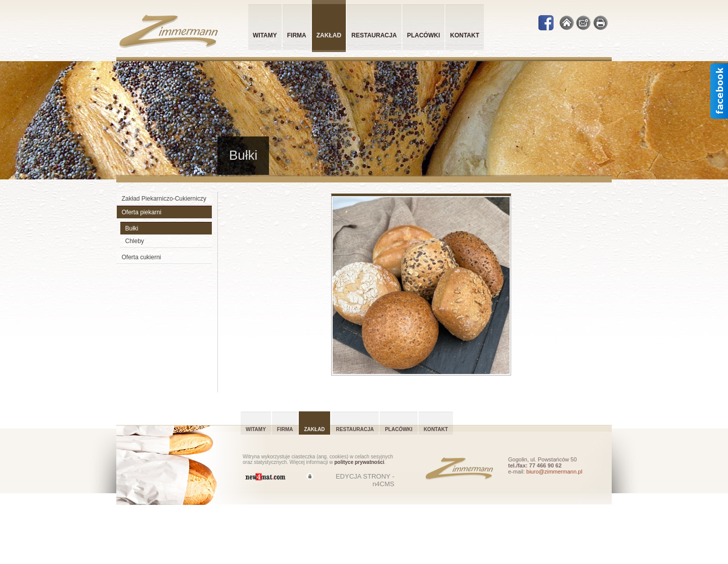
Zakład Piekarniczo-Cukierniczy (164, 199)
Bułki (132, 228)
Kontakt (465, 35)
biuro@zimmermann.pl (554, 472)
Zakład (314, 429)
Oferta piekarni (142, 212)
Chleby (135, 241)
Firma (297, 35)
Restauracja (374, 35)
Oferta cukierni (142, 257)
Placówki (423, 35)
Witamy (265, 35)
